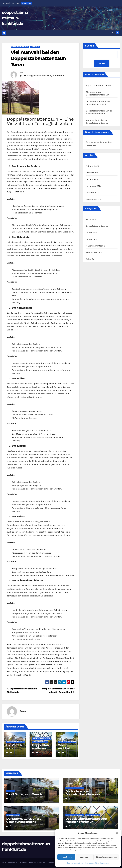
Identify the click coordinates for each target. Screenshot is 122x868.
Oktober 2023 (93, 193)
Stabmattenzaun (94, 252)
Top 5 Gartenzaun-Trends (98, 85)
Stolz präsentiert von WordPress (15, 863)
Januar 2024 (92, 173)
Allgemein (91, 219)
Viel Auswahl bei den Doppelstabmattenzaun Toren (38, 58)
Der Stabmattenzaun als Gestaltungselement (24, 820)
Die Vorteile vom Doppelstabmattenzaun (83, 793)
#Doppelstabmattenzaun (39, 76)
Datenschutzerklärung (75, 863)
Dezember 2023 (94, 179)
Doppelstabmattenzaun (20, 47)
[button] (117, 833)
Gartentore (35, 47)
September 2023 (94, 199)
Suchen (90, 46)
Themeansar (50, 863)
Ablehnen (85, 857)
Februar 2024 (92, 166)
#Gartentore (58, 76)
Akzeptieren (66, 857)
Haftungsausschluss (92, 863)
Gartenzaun (92, 239)
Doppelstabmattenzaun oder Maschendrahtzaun (86, 820)
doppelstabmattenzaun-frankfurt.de (15, 18)
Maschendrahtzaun (40, 742)
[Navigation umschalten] (59, 33)
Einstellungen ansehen (106, 857)
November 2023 (94, 186)
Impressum (104, 863)
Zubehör (90, 259)
